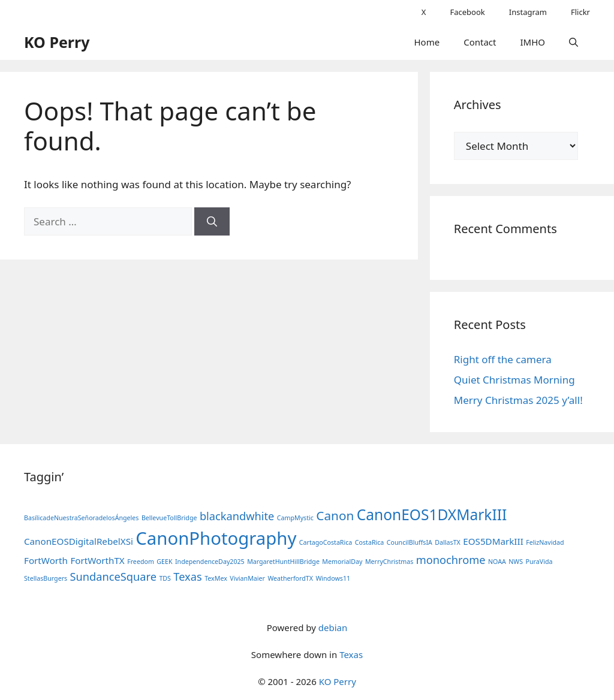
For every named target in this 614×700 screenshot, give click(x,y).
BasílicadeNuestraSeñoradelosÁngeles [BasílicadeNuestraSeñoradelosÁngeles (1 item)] (81, 518)
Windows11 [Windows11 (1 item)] (333, 578)
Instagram (528, 12)
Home (427, 42)
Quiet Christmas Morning (514, 380)
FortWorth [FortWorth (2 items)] (46, 560)
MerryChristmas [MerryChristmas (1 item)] (389, 562)
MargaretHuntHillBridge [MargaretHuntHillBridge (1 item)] (283, 562)
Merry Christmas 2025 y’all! (518, 400)
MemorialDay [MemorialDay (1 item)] (342, 562)
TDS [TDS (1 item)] (165, 578)
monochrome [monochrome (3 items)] (451, 560)
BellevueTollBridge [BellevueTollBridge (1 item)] (169, 518)
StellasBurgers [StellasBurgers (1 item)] (46, 578)
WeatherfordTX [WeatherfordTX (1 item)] (290, 578)
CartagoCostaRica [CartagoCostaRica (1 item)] (326, 542)
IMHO (532, 42)
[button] (574, 42)
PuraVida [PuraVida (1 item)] (539, 562)
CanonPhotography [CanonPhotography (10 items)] (216, 538)
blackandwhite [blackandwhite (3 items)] (237, 516)
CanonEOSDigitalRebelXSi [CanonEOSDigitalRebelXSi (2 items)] (79, 541)
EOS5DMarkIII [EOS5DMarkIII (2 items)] (493, 541)
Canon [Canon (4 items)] (335, 515)
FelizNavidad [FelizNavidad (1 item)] (545, 542)
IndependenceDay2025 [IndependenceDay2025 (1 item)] (210, 562)
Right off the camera (503, 359)
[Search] (212, 222)
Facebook (467, 12)
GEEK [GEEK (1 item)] (164, 562)
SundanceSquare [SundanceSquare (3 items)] (113, 577)
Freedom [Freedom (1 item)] (141, 562)
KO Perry (57, 42)
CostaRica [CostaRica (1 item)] (370, 542)
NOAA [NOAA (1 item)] (497, 562)
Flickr (580, 12)
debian (333, 627)
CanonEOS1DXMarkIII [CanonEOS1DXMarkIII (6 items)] (432, 515)
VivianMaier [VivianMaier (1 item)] (247, 578)
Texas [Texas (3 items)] (187, 577)
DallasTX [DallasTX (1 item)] (448, 542)
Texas (351, 654)
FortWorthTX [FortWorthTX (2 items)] (97, 560)
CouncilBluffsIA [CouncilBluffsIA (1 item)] (410, 542)
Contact (480, 42)
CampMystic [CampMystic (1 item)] (295, 518)
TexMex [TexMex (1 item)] (216, 578)
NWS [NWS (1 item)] (516, 562)
